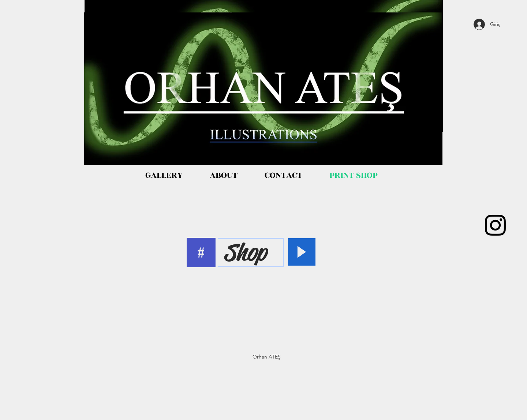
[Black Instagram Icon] (495, 225)
